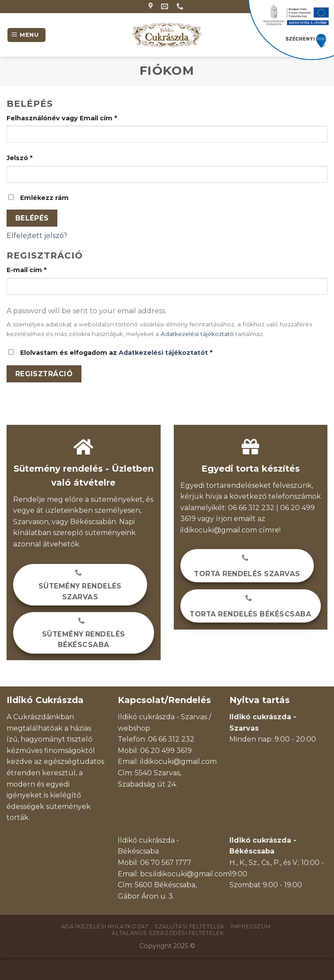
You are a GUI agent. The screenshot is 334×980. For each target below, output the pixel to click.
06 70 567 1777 (166, 863)
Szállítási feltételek (190, 926)
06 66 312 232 (171, 739)
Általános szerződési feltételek (168, 933)
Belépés (32, 218)
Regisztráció (44, 374)
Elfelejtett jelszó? (37, 236)
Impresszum (251, 926)
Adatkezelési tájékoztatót (163, 353)
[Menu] (26, 35)
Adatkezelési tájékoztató (197, 334)
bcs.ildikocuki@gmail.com (185, 874)
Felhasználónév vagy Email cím (62, 118)
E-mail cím (26, 270)
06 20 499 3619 (166, 751)
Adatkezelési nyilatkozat (105, 926)
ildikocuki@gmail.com (219, 530)
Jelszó (19, 158)
